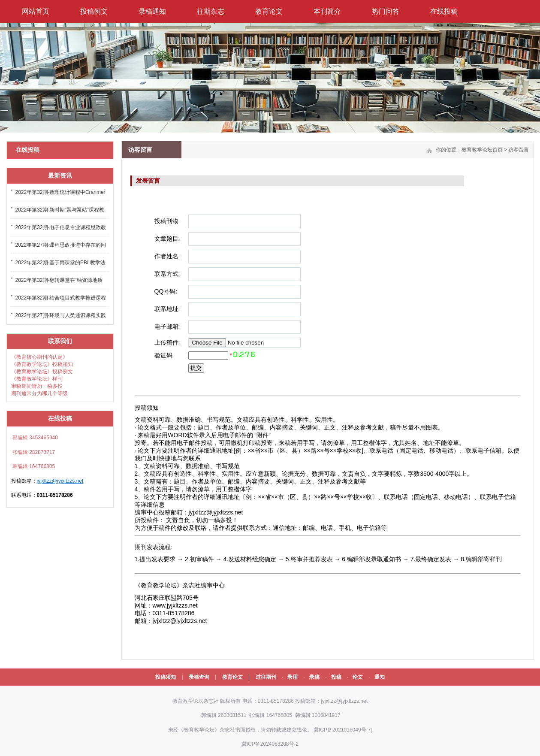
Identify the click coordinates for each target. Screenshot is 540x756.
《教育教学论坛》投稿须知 (42, 364)
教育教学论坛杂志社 (196, 701)
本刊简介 (327, 11)
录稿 (314, 677)
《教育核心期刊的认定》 (39, 357)
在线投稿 (444, 11)
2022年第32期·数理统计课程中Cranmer (60, 192)
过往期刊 (266, 677)
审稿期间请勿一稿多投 (37, 386)
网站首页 (36, 11)
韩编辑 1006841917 (317, 715)
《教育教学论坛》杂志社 (207, 730)
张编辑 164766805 (270, 715)
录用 (293, 677)
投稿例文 (94, 11)
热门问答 (386, 11)
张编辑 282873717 (33, 452)
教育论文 (269, 11)
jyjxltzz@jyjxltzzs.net (60, 481)
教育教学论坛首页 (482, 150)
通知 (380, 677)
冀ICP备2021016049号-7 (342, 730)
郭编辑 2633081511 (223, 715)
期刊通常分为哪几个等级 (39, 393)
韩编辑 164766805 (33, 466)
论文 (358, 677)
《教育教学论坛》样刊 (37, 379)
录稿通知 (152, 11)
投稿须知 (166, 677)
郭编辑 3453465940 (35, 438)
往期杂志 (211, 11)
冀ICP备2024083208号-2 (270, 744)
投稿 (336, 677)
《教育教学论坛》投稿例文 (42, 372)
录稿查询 (199, 677)
